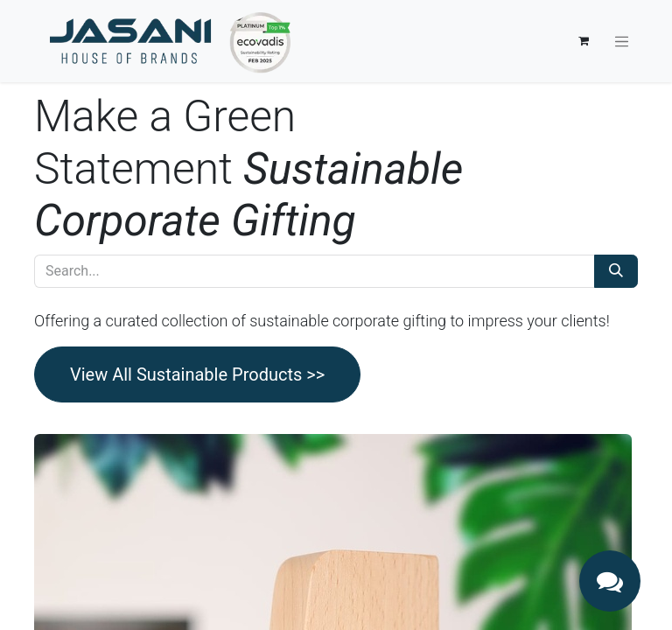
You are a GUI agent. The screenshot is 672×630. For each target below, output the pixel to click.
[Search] (616, 271)
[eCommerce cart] (584, 41)
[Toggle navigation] (622, 41)
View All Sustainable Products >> (197, 374)
